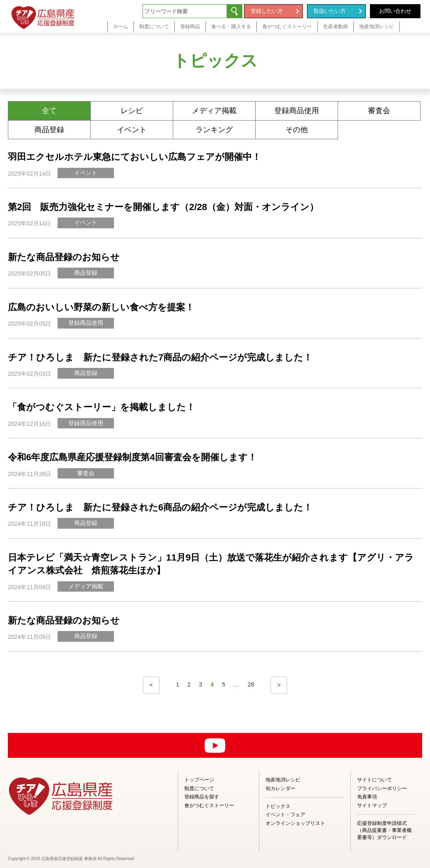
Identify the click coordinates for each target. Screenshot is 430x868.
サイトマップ (372, 805)
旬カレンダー (280, 788)
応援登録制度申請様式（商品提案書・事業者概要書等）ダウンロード (384, 830)
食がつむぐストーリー (209, 805)
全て (49, 111)
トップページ (199, 780)
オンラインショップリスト (295, 823)
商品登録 (49, 130)
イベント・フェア (285, 815)
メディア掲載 (214, 111)
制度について (199, 788)
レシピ (132, 111)
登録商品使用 (297, 111)
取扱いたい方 (330, 11)
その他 (297, 130)
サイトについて (374, 780)
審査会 (379, 111)
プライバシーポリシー (382, 788)
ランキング (214, 130)
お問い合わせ (395, 11)
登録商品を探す (202, 797)
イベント (132, 130)
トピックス (278, 806)
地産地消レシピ (283, 780)
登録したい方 (267, 11)
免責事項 (367, 797)
